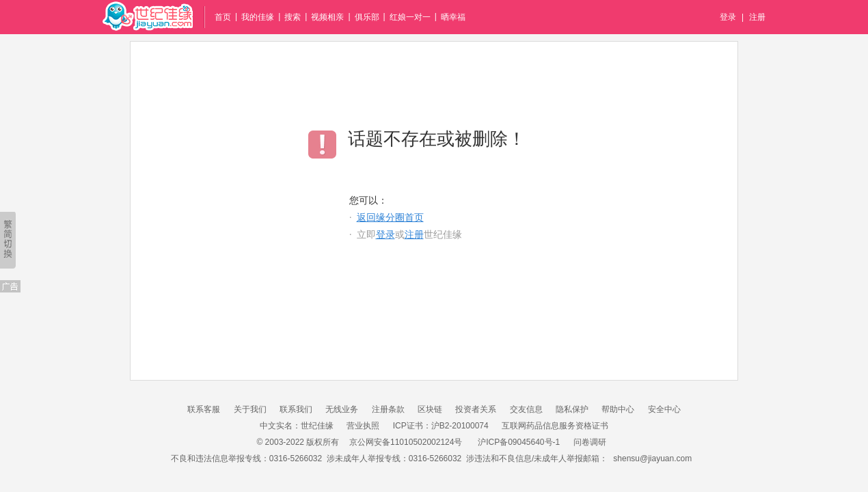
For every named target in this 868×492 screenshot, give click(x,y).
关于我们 (250, 409)
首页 (223, 17)
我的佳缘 (258, 17)
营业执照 (363, 426)
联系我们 (296, 409)
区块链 (430, 409)
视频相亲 (327, 17)
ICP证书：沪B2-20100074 (441, 426)
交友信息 (526, 409)
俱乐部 (367, 17)
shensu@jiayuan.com (652, 459)
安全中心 (664, 409)
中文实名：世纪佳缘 (297, 426)
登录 (728, 17)
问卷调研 (590, 442)
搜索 (293, 17)
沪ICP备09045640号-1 (519, 442)
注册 (757, 17)
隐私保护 (572, 409)
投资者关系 (476, 409)
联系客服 (204, 409)
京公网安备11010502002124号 (406, 442)
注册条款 (388, 409)
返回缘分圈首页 (390, 218)
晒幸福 (453, 17)
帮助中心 (618, 409)
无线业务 (342, 409)
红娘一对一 (410, 17)
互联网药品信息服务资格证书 (555, 426)
